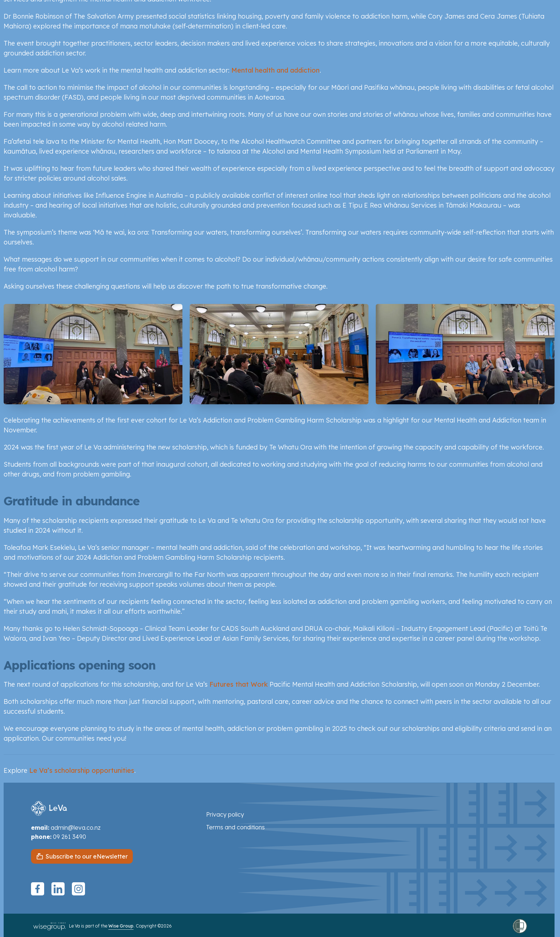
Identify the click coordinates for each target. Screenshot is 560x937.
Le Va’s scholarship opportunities (82, 770)
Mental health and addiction (275, 70)
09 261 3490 (69, 837)
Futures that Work (239, 684)
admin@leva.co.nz (76, 828)
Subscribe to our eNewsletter (87, 856)
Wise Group (121, 926)
